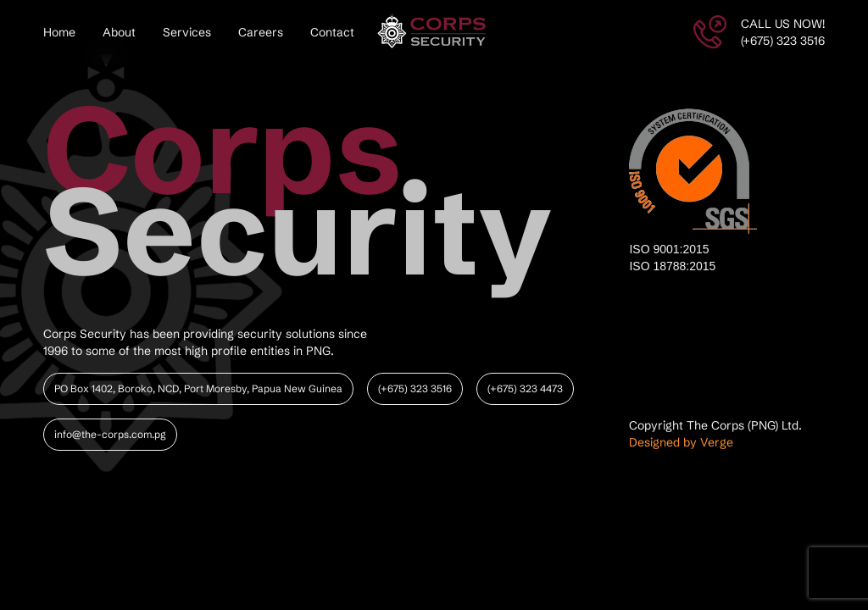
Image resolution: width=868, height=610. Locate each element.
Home (59, 32)
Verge (717, 442)
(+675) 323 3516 (415, 388)
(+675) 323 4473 (525, 388)
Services (187, 32)
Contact (332, 32)
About (119, 32)
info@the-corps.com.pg (110, 434)
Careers (261, 32)
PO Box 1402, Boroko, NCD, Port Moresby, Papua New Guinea (198, 388)
